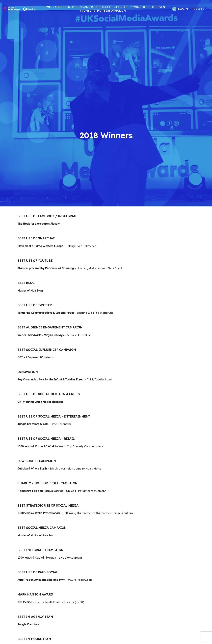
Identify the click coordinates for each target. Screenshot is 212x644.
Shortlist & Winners (131, 7)
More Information (111, 11)
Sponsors (88, 11)
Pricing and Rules (86, 7)
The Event (159, 7)
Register (199, 9)
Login (183, 9)
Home (47, 7)
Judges (107, 7)
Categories (61, 7)
